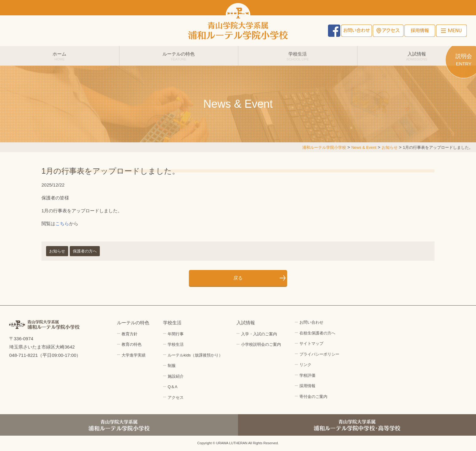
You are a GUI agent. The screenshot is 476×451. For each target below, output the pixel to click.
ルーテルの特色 (179, 56)
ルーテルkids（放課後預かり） (195, 355)
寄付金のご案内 (313, 397)
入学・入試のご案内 (259, 334)
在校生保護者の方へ (317, 333)
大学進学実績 (134, 355)
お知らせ (57, 251)
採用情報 (420, 31)
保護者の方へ (85, 251)
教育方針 (130, 334)
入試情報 (417, 56)
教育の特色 (132, 344)
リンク (305, 365)
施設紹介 (176, 376)
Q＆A (173, 387)
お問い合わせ (357, 31)
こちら (62, 224)
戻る (238, 278)
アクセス (388, 31)
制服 (172, 366)
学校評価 (307, 375)
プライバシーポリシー (319, 354)
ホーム (60, 56)
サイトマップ (311, 343)
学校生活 (298, 56)
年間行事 (176, 334)
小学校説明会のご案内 (261, 344)
